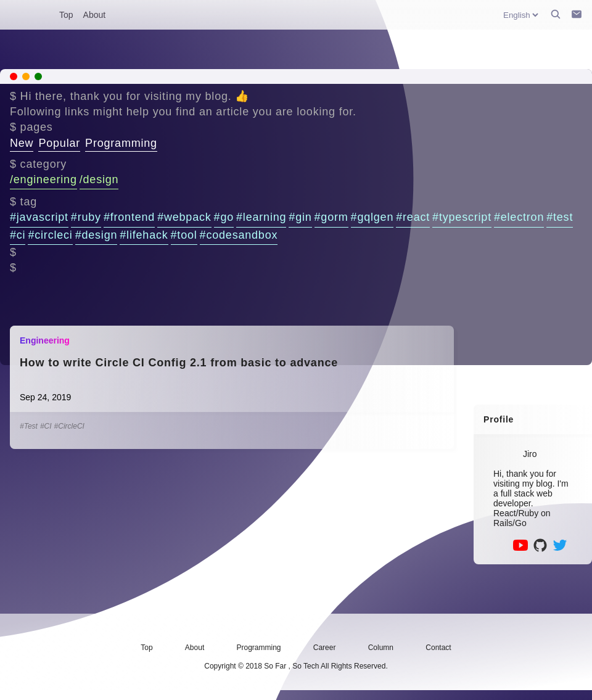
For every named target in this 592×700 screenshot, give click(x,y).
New (22, 143)
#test (560, 217)
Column (381, 648)
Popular (59, 143)
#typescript (462, 217)
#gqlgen (372, 217)
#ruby (86, 217)
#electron (519, 217)
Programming (121, 143)
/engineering (43, 179)
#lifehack (144, 235)
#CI (46, 426)
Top (66, 15)
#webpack (184, 217)
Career (325, 648)
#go (224, 217)
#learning (261, 217)
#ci (18, 235)
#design (97, 235)
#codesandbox (239, 235)
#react (413, 217)
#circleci (50, 235)
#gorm (331, 217)
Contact (438, 648)
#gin (300, 217)
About (95, 15)
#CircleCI (69, 426)
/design (99, 179)
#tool (184, 235)
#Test (29, 426)
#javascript (39, 217)
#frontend (129, 217)
